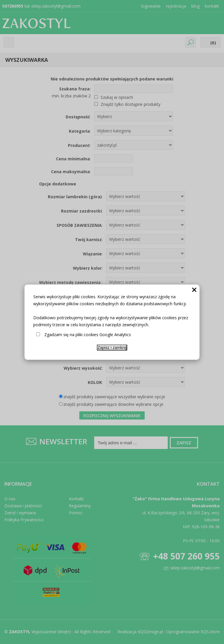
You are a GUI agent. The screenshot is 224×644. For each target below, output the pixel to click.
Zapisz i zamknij (112, 348)
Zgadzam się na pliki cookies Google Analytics (88, 335)
